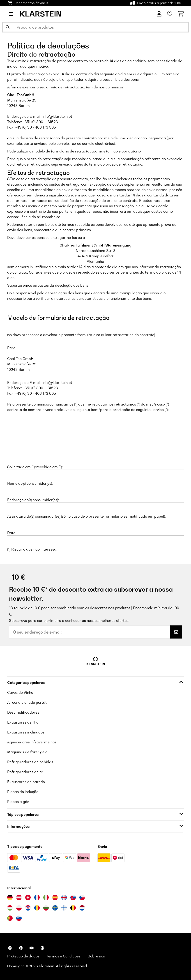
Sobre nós (96, 956)
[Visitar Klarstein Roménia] (37, 908)
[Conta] (159, 14)
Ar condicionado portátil (28, 702)
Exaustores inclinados (26, 732)
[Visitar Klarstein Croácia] (28, 908)
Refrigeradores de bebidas (30, 762)
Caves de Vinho (20, 692)
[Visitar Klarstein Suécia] (55, 908)
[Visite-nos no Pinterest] (42, 948)
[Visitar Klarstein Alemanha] (10, 897)
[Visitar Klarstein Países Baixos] (82, 908)
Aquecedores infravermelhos (32, 742)
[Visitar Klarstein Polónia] (19, 908)
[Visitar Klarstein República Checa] (82, 897)
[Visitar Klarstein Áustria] (19, 897)
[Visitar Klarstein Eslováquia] (73, 897)
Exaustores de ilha (23, 722)
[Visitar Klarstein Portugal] (10, 918)
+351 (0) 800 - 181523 (40, 122)
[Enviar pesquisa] (8, 27)
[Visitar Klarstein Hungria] (10, 908)
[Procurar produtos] (95, 27)
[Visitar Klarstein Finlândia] (64, 908)
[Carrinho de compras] (181, 14)
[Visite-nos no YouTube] (32, 948)
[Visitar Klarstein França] (37, 897)
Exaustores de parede (26, 782)
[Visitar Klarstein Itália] (46, 897)
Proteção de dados (23, 956)
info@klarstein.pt (57, 116)
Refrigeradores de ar (25, 772)
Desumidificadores (23, 712)
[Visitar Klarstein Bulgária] (46, 908)
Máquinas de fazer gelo (27, 752)
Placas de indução (23, 792)
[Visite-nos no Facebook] (21, 948)
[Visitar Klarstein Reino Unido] (64, 897)
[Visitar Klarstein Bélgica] (73, 908)
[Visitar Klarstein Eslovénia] (19, 918)
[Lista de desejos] (170, 14)
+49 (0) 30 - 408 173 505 (36, 127)
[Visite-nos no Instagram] (10, 948)
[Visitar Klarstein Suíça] (28, 897)
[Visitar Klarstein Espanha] (55, 897)
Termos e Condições (64, 956)
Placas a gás (18, 802)
